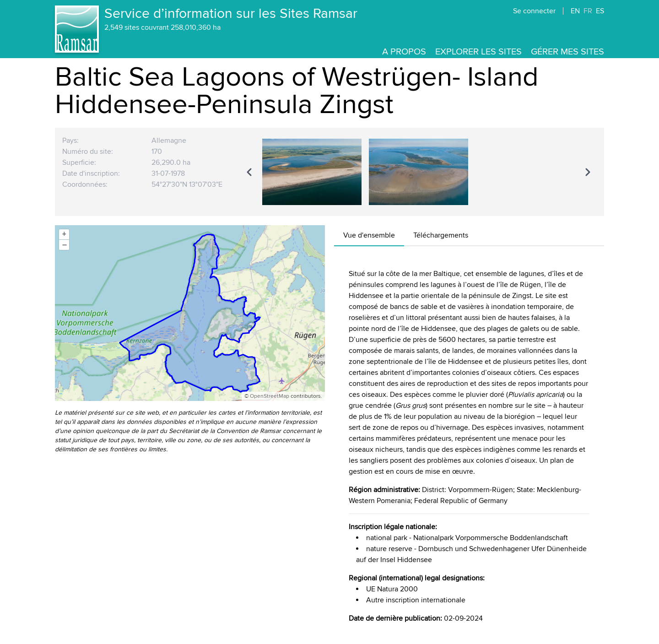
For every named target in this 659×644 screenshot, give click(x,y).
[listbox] (419, 172)
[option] (312, 172)
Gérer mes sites (567, 52)
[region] (419, 172)
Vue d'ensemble (369, 235)
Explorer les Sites (478, 52)
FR (588, 11)
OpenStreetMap (270, 396)
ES (600, 11)
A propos (404, 52)
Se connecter (534, 11)
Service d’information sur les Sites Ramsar (231, 14)
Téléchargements (441, 235)
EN (575, 11)
